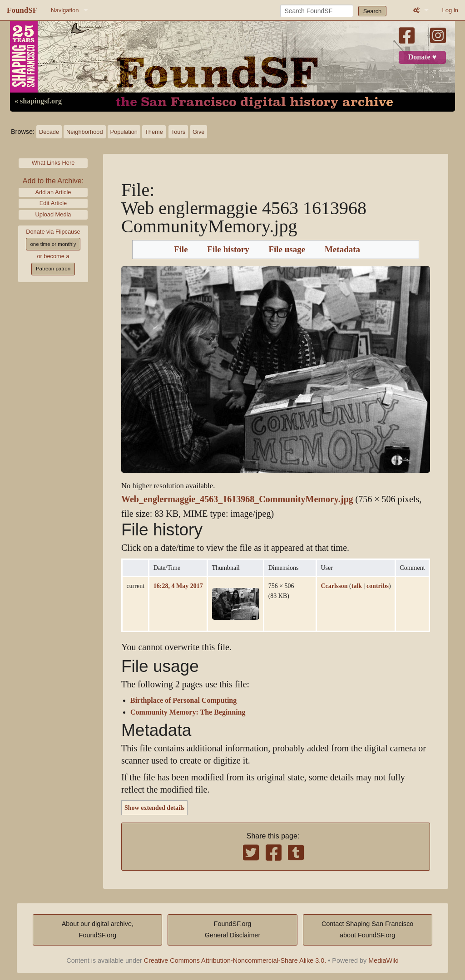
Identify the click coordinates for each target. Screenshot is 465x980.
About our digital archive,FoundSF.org (98, 930)
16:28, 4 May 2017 (178, 586)
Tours (178, 132)
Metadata (342, 250)
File (181, 250)
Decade (49, 132)
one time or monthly (53, 244)
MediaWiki (383, 960)
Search (373, 11)
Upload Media (53, 214)
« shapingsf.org (38, 101)
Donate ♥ (422, 57)
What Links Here (53, 163)
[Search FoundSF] (317, 11)
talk (357, 586)
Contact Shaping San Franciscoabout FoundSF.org (367, 930)
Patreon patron (53, 269)
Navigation (65, 10)
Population (124, 132)
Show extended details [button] (154, 808)
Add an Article (53, 192)
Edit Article (53, 203)
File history (228, 250)
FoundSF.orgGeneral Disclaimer (232, 930)
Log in (450, 10)
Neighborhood (84, 132)
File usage (287, 250)
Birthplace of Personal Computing (183, 701)
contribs (378, 586)
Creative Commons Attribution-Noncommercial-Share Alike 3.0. (235, 960)
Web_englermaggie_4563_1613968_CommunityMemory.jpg (237, 499)
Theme (154, 132)
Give (198, 132)
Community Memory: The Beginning (188, 712)
